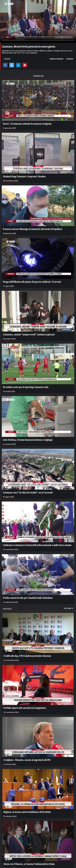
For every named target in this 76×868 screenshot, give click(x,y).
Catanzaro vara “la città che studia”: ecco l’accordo (28, 492)
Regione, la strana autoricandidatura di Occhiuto (27, 812)
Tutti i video (69, 608)
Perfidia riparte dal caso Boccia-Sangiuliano (25, 708)
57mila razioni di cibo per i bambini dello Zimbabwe (28, 598)
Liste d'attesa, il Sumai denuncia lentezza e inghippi (28, 440)
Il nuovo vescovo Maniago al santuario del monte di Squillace (33, 229)
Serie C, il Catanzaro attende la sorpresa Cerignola (27, 124)
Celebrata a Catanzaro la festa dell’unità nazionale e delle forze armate (37, 545)
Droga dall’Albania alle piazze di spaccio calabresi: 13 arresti (32, 282)
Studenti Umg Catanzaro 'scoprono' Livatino (24, 176)
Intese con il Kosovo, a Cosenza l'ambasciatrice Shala (29, 864)
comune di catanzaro (56, 59)
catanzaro (70, 59)
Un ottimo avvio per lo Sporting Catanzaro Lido (26, 387)
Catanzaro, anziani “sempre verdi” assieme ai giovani (29, 334)
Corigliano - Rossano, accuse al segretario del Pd (27, 760)
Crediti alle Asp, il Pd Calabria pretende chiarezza (27, 656)
